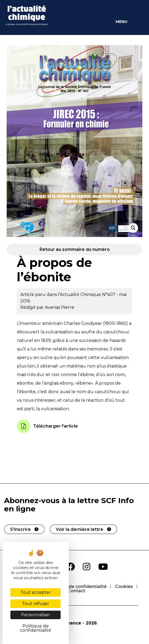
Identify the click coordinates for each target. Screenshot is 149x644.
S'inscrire (20, 529)
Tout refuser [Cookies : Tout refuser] (36, 604)
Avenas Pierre (60, 307)
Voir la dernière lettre (80, 529)
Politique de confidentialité (77, 586)
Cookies (124, 586)
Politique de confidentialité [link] (36, 628)
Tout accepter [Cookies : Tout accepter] (36, 592)
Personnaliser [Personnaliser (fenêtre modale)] (36, 615)
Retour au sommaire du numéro (75, 249)
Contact (76, 591)
